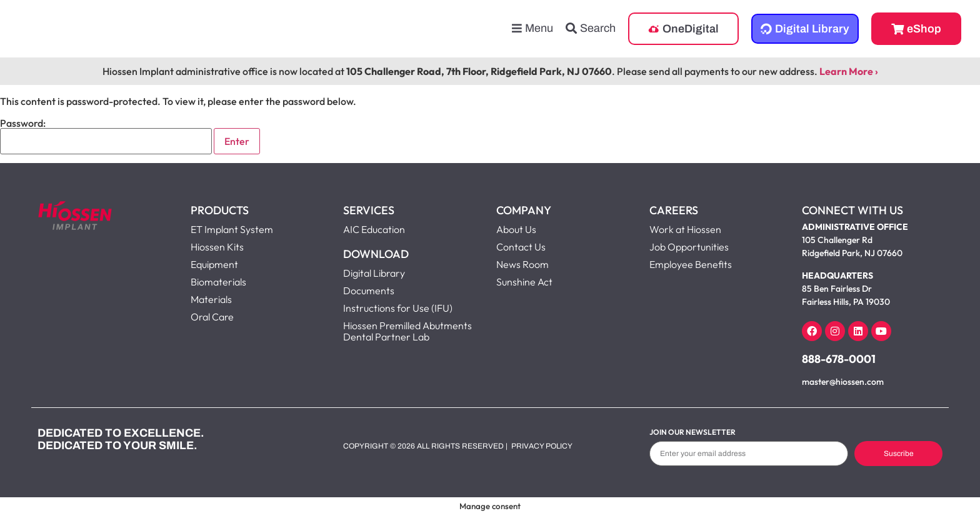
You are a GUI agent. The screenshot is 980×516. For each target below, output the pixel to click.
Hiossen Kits (217, 247)
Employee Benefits (691, 264)
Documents (369, 290)
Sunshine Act (524, 282)
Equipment (214, 264)
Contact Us (521, 247)
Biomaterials (218, 282)
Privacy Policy (542, 446)
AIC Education (374, 229)
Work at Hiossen (685, 229)
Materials (211, 299)
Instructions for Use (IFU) (398, 308)
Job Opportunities (689, 247)
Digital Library (374, 273)
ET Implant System (232, 229)
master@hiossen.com (843, 382)
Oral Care (212, 317)
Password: (106, 136)
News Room (522, 264)
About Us (516, 229)
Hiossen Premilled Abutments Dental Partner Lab (407, 331)
